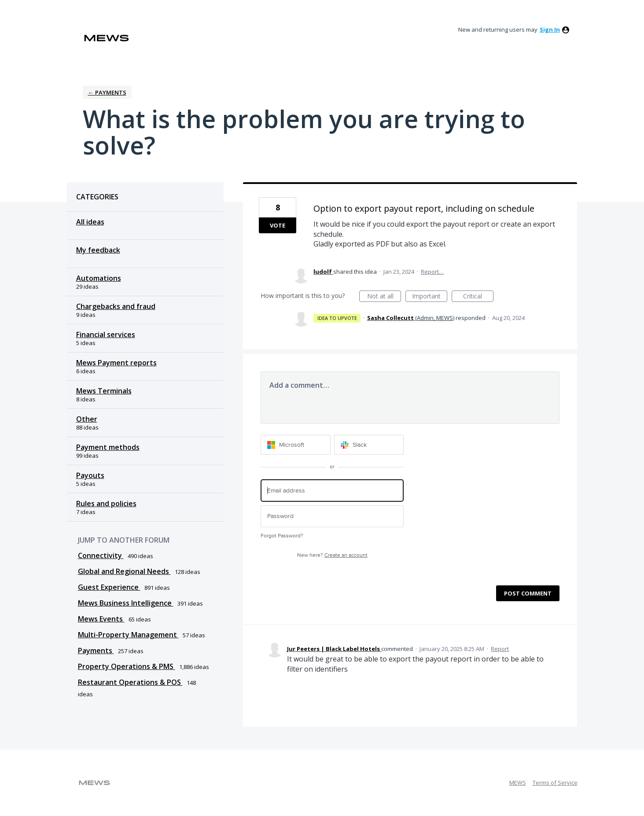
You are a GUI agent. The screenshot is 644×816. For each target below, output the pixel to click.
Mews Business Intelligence (126, 603)
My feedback (98, 250)
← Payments (107, 92)
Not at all (384, 297)
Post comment (528, 593)
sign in (550, 29)
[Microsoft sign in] (296, 445)
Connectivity (101, 555)
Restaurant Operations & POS (130, 682)
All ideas (90, 222)
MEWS (518, 783)
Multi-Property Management (128, 635)
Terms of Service (555, 783)
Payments (96, 651)
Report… (432, 272)
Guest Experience (109, 587)
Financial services (106, 334)
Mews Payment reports (116, 363)
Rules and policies (106, 504)
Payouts (90, 475)
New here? (332, 555)
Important (430, 297)
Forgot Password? (282, 536)
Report (500, 649)
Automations (99, 278)
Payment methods (108, 447)
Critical (478, 297)
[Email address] (332, 491)
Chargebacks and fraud (116, 306)
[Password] (332, 516)
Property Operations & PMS (127, 666)
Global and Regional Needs (124, 571)
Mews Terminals (104, 391)
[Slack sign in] (369, 445)
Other (87, 419)
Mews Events (101, 619)
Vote (278, 225)
